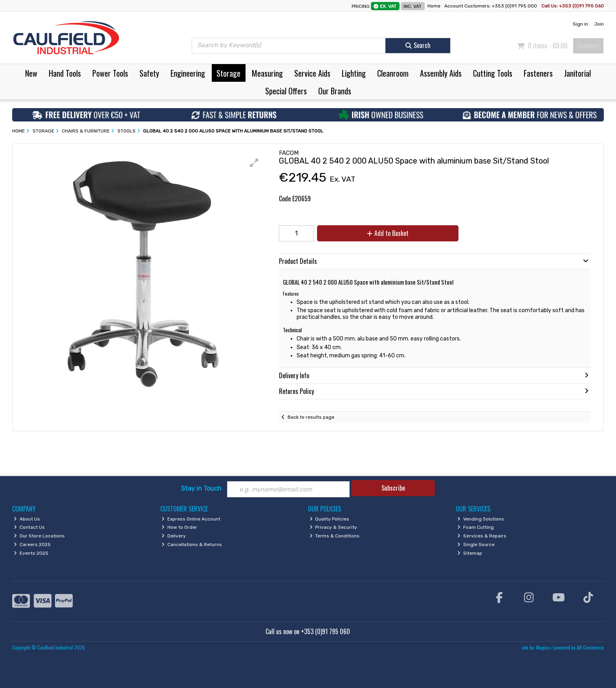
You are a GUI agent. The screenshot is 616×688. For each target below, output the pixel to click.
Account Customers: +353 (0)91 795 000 (491, 6)
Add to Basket (388, 233)
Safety (149, 73)
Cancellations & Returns (192, 545)
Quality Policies (330, 519)
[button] (254, 163)
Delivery (174, 536)
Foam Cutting (476, 527)
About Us (27, 519)
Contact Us (29, 527)
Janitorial (577, 73)
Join (599, 24)
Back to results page (311, 417)
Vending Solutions (481, 519)
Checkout (588, 46)
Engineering (188, 73)
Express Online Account (191, 519)
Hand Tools (65, 73)
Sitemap (470, 553)
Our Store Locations (39, 536)
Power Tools (110, 73)
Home (434, 6)
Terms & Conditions (335, 536)
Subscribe (393, 488)
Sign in (580, 24)
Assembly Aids (441, 73)
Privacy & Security (334, 527)
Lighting (354, 73)
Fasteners (538, 73)
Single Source (476, 545)
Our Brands (335, 91)
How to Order (179, 527)
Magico (543, 647)
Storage (228, 73)
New (31, 73)
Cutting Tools (493, 73)
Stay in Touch (201, 488)
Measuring (267, 73)
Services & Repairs (482, 536)
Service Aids (312, 73)
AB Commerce (590, 647)
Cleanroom (393, 73)
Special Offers (286, 91)
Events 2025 (31, 553)
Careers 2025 (32, 545)
